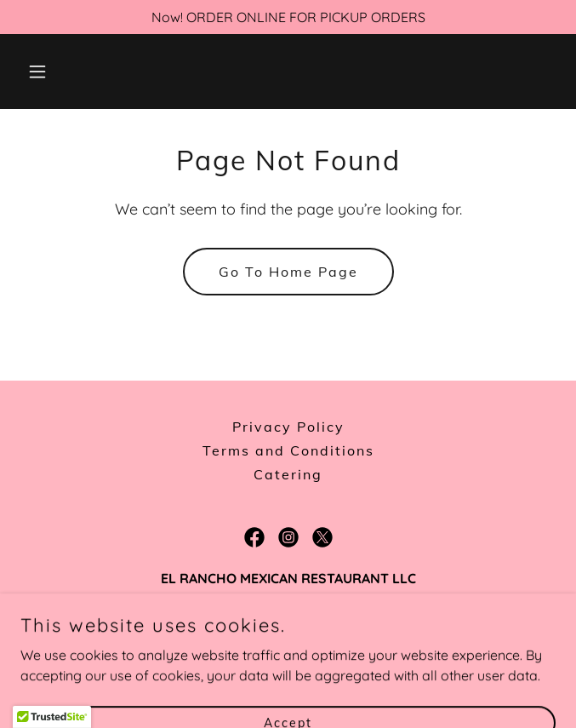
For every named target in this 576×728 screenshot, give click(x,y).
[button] (60, 72)
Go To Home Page (288, 272)
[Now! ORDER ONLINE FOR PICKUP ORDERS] (288, 17)
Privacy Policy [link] (288, 427)
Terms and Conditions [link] (288, 450)
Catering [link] (288, 474)
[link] (254, 537)
